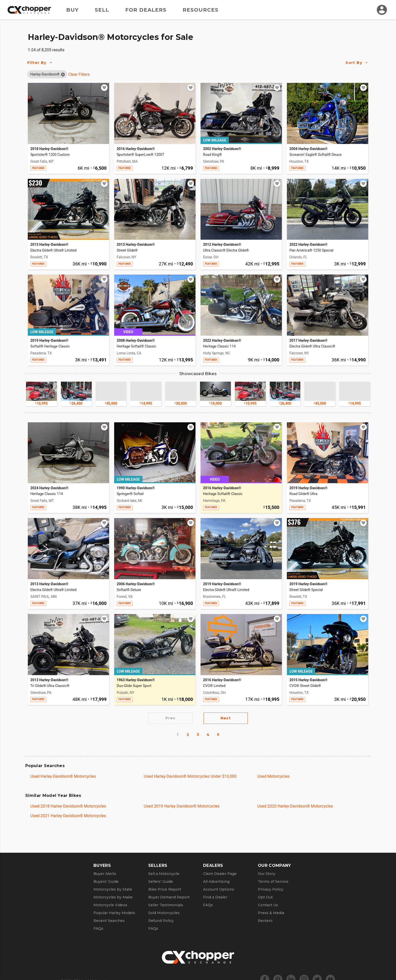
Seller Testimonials (166, 905)
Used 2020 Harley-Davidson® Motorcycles (295, 806)
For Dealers (146, 10)
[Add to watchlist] (104, 88)
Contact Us (268, 905)
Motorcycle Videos (110, 905)
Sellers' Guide (161, 881)
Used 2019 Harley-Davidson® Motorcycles (182, 806)
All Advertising (216, 881)
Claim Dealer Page (220, 874)
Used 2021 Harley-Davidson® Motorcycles (68, 816)
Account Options (219, 889)
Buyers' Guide (106, 881)
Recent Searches (109, 921)
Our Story (267, 874)
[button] (45, 74)
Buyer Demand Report (169, 897)
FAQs (98, 928)
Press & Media (271, 913)
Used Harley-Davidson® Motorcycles (63, 776)
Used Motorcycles (274, 776)
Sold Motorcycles (164, 913)
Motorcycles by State (113, 889)
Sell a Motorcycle (164, 874)
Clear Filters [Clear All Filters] (79, 74)
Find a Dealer (215, 897)
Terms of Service (273, 881)
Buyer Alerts (105, 874)
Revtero (265, 921)
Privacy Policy (271, 889)
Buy (72, 10)
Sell (102, 10)
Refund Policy (161, 921)
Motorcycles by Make (113, 897)
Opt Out (265, 897)
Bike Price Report (165, 889)
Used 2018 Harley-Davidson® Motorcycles (68, 806)
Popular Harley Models (114, 913)
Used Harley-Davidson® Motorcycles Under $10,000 (190, 776)
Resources (201, 10)
